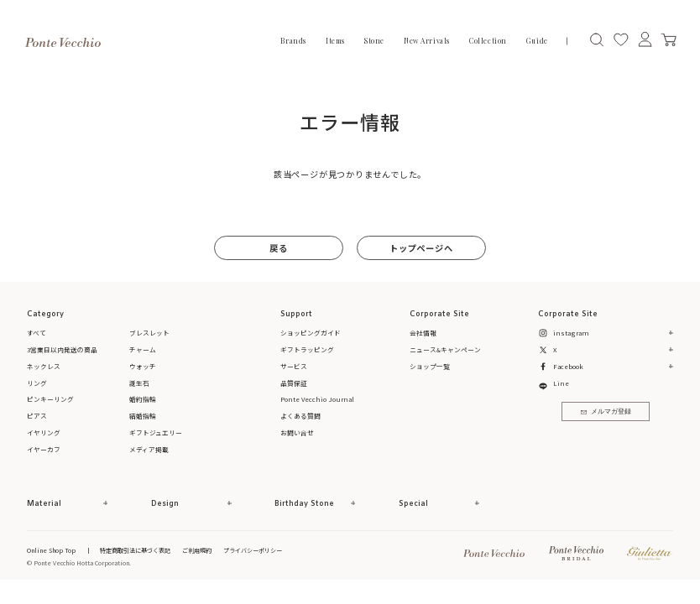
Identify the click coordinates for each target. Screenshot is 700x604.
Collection (488, 41)
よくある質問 (300, 416)
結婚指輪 (143, 416)
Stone (374, 41)
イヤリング (44, 432)
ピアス (37, 416)
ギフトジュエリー (156, 432)
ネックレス (44, 366)
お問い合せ (297, 432)
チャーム (143, 349)
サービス (294, 366)
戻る (279, 248)
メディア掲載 (149, 449)
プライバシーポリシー (253, 550)
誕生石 (139, 383)
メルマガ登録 (606, 412)
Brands (293, 41)
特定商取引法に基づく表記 (135, 550)
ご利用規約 (197, 550)
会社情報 (423, 333)
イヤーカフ (44, 449)
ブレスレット (149, 333)
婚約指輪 (143, 399)
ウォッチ (143, 366)
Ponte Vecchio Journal (317, 399)
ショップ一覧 (430, 366)
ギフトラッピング (307, 349)
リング (37, 383)
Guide (537, 41)
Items (335, 41)
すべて (37, 333)
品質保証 (294, 383)
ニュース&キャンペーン (445, 349)
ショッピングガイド (311, 333)
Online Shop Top (51, 550)
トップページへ (421, 248)
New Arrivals (427, 41)
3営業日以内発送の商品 (62, 349)
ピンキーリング (50, 399)
